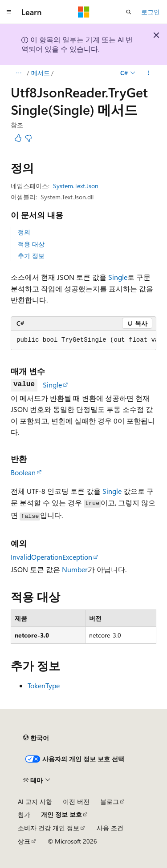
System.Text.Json (76, 186)
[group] (83, 340)
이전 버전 (76, 801)
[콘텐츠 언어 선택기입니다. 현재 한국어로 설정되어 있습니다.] (36, 738)
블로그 (110, 801)
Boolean (23, 472)
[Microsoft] (84, 12)
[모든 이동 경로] (18, 73)
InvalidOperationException (51, 557)
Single (118, 277)
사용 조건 (110, 828)
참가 (24, 814)
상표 (24, 841)
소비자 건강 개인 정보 (49, 828)
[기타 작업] (149, 73)
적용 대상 (31, 244)
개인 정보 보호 (61, 814)
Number (75, 569)
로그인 (151, 12)
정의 (24, 232)
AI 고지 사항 (35, 801)
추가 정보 (31, 256)
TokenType (44, 685)
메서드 (41, 73)
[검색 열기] (129, 12)
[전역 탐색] (9, 12)
